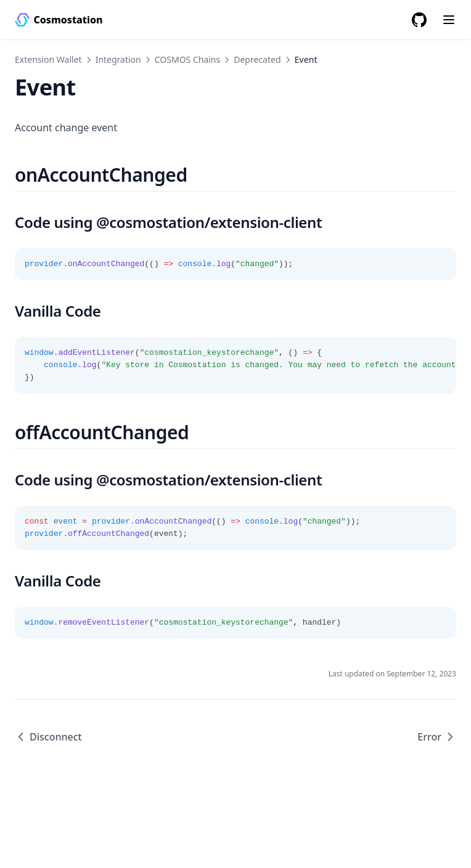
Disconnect (48, 737)
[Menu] (449, 20)
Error (437, 737)
